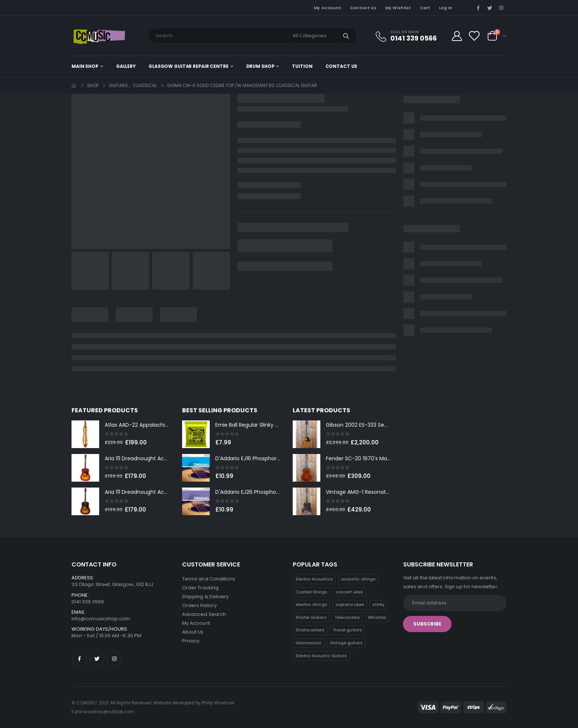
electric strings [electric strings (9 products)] (311, 604)
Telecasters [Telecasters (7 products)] (347, 617)
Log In (446, 8)
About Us (193, 632)
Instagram (114, 659)
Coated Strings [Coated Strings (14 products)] (312, 592)
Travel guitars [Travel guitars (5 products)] (347, 630)
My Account (328, 8)
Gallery (126, 66)
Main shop (85, 66)
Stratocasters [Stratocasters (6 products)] (310, 630)
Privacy (191, 641)
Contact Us (363, 8)
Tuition (302, 66)
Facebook (80, 659)
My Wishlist (398, 8)
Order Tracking (200, 588)
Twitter (97, 659)
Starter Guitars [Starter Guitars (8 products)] (311, 617)
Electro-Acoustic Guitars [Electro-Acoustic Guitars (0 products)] (321, 656)
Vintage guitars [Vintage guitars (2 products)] (346, 643)
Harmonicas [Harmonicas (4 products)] (309, 643)
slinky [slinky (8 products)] (378, 604)
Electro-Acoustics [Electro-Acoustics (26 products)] (314, 579)
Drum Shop (260, 66)
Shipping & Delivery (205, 597)
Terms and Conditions (209, 579)
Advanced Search (204, 614)
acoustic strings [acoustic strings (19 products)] (358, 579)
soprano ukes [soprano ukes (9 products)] (350, 604)
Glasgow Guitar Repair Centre (189, 66)
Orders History (199, 605)
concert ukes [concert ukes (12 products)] (349, 592)
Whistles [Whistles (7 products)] (377, 617)
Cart (425, 8)
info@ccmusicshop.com (101, 619)
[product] (85, 434)
